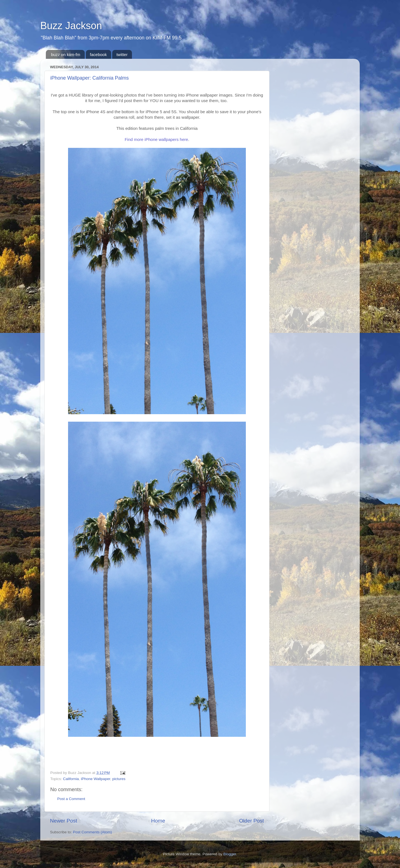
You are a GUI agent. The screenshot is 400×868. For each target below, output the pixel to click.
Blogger (230, 854)
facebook (98, 55)
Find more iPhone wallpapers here (156, 139)
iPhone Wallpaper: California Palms (89, 78)
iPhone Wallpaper (95, 779)
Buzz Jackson (71, 26)
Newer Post (64, 821)
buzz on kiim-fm (66, 55)
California (71, 779)
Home (158, 821)
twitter (122, 55)
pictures (119, 779)
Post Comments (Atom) (92, 832)
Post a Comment (71, 799)
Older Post (252, 821)
